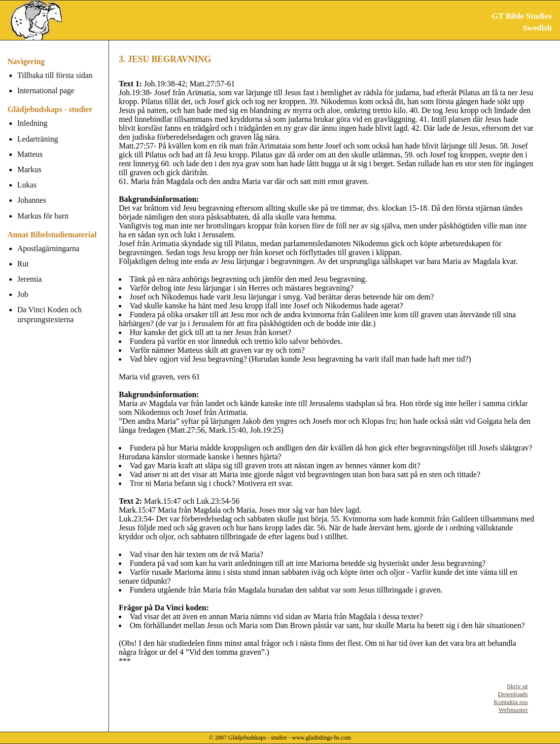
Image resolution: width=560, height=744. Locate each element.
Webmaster (513, 710)
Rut (23, 264)
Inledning (32, 123)
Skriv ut (517, 686)
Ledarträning (38, 139)
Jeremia (30, 279)
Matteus (30, 154)
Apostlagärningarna (48, 248)
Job (23, 294)
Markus (29, 169)
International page (46, 91)
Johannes (32, 200)
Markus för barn (43, 216)
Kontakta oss (510, 702)
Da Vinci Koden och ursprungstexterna (50, 314)
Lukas (27, 185)
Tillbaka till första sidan (55, 75)
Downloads (513, 694)
